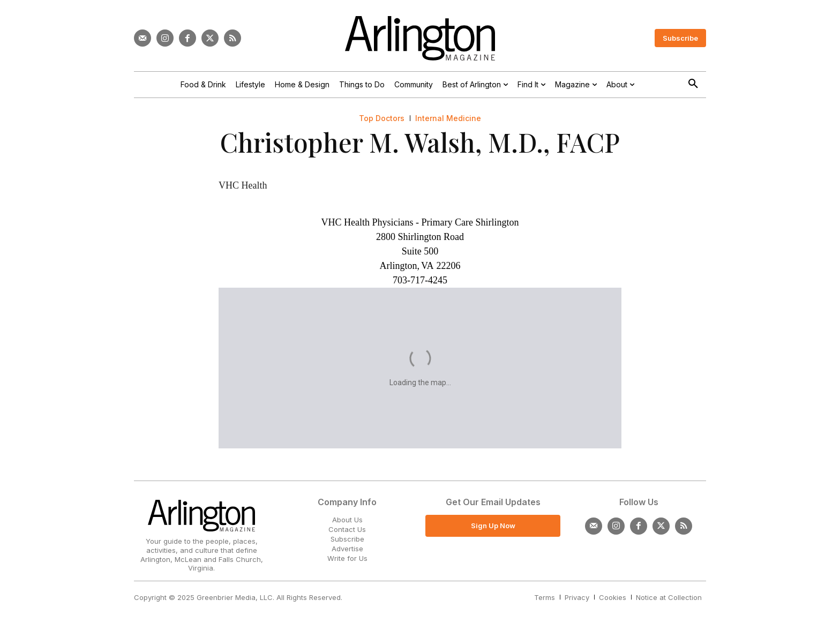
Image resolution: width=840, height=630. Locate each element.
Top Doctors (382, 118)
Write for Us (347, 558)
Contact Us (347, 529)
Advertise (347, 549)
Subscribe (347, 539)
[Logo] (420, 38)
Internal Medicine (448, 118)
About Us (347, 520)
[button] (693, 84)
